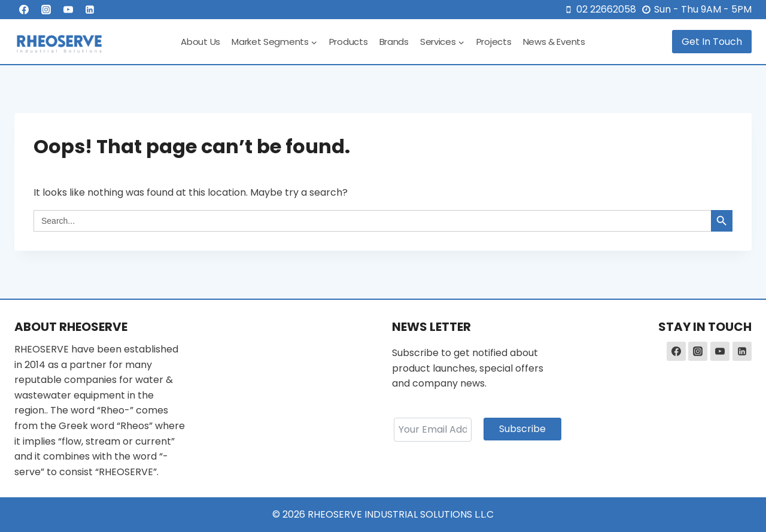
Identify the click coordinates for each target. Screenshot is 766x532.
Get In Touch (712, 42)
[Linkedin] (90, 10)
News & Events (554, 42)
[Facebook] (24, 10)
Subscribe (522, 429)
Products (349, 42)
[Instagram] (46, 10)
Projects (494, 42)
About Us (200, 42)
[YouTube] (68, 10)
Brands (394, 42)
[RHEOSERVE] (59, 42)
